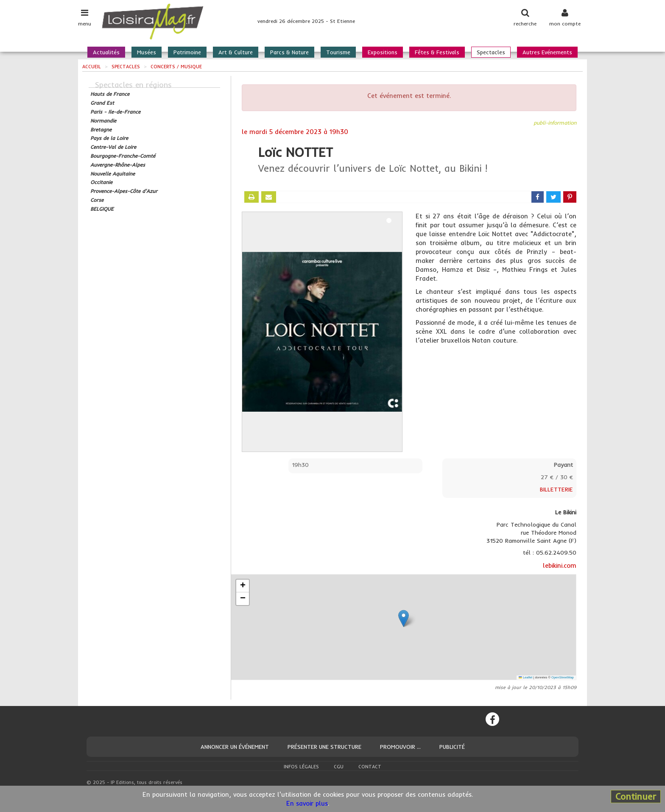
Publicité (452, 747)
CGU (339, 767)
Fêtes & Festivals (437, 52)
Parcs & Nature (289, 52)
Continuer (636, 796)
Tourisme (338, 52)
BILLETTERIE (556, 489)
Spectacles (491, 52)
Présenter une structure (324, 747)
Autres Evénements (547, 52)
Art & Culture (236, 52)
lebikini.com (560, 565)
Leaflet (525, 677)
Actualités (106, 52)
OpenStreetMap (563, 677)
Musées (147, 52)
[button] (404, 618)
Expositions (383, 52)
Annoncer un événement (235, 747)
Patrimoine (187, 52)
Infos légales (301, 767)
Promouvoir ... (400, 747)
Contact (370, 767)
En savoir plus (307, 803)
